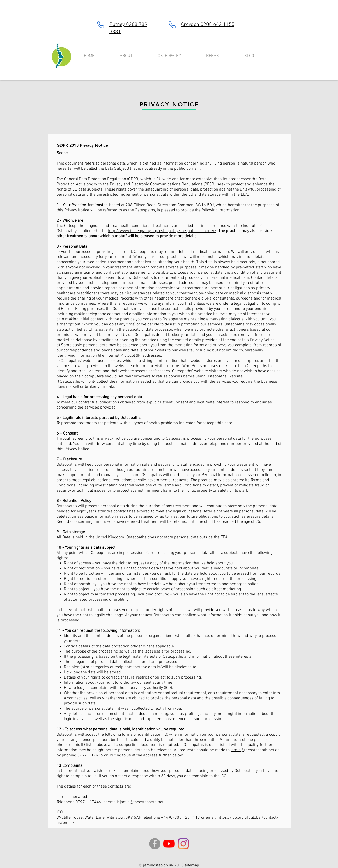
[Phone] (101, 25)
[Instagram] (183, 844)
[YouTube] (169, 844)
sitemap (192, 865)
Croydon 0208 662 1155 (208, 25)
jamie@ (237, 750)
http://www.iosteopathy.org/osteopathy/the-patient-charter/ (162, 231)
